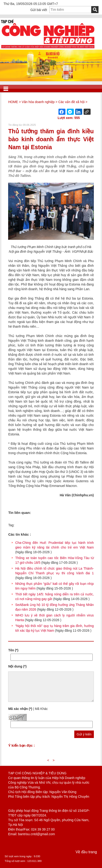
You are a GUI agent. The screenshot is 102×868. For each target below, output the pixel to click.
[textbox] (70, 10)
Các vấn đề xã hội (71, 102)
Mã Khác (41, 709)
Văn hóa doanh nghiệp (38, 102)
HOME (13, 102)
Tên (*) (13, 650)
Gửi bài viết (39, 10)
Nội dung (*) (17, 666)
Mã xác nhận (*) (20, 709)
